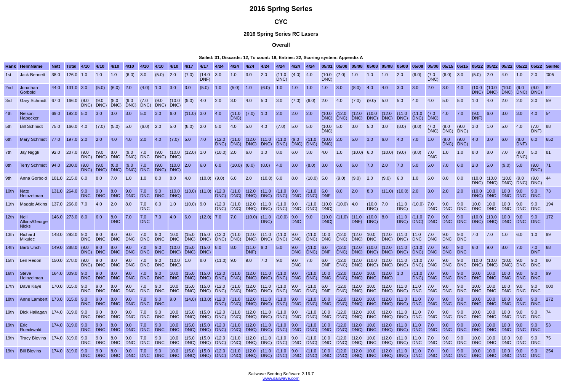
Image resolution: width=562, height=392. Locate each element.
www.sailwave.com (281, 378)
